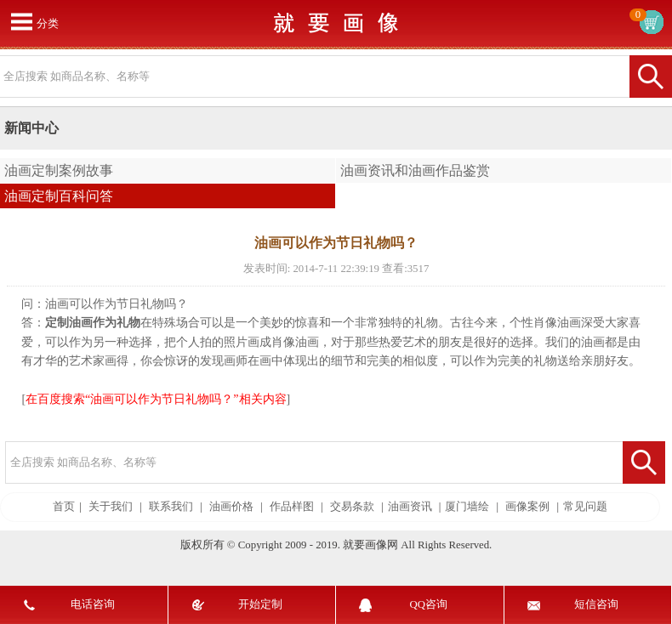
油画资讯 (410, 507)
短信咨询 (596, 604)
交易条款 (352, 507)
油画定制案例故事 (59, 170)
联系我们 (171, 507)
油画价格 (231, 507)
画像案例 (527, 507)
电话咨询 (93, 604)
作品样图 (292, 507)
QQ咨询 (429, 604)
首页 (64, 507)
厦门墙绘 (467, 507)
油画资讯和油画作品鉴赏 (415, 170)
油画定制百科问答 (59, 196)
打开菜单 (21, 21)
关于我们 (111, 507)
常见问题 (585, 507)
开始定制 (260, 604)
